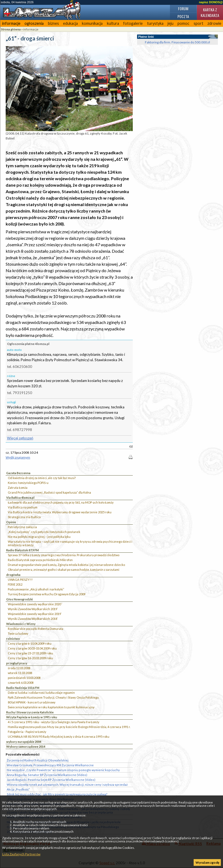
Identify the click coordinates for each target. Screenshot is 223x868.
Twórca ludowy (18, 633)
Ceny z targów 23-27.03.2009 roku (30, 653)
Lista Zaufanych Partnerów (21, 854)
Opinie (11, 522)
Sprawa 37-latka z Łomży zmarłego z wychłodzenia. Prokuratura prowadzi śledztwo (64, 555)
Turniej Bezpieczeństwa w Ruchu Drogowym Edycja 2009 (47, 594)
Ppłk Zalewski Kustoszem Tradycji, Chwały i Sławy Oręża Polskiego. (53, 697)
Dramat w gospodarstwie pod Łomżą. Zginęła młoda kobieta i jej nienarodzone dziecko (66, 565)
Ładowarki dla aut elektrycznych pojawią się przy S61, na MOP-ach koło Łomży (61, 502)
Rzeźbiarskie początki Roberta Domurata (36, 629)
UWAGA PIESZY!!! (20, 580)
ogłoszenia (34, 23)
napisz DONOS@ (211, 2)
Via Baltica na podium (23, 507)
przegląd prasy (17, 663)
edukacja (70, 23)
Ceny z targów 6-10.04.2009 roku (30, 643)
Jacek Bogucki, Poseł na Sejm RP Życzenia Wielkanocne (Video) (51, 780)
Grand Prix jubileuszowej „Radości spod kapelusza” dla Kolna (49, 492)
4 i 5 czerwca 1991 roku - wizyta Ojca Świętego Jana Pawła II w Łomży (54, 722)
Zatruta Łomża (18, 488)
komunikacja (92, 23)
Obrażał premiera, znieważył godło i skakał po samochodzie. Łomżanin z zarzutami (64, 570)
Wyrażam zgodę (207, 862)
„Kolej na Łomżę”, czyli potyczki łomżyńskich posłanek (44, 532)
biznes (53, 23)
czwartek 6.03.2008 (21, 683)
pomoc (183, 23)
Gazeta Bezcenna (18, 473)
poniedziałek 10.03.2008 (24, 678)
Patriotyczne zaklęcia (22, 527)
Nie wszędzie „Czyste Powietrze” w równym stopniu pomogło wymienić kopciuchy (63, 770)
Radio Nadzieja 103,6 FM (23, 688)
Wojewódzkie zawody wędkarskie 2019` (35, 614)
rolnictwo (13, 639)
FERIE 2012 (15, 584)
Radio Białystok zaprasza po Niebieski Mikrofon (40, 560)
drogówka (13, 575)
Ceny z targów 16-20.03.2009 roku (30, 658)
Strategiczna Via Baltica (24, 517)
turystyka (155, 23)
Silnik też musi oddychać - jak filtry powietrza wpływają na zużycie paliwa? (57, 794)
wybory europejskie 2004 (24, 742)
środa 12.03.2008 (19, 668)
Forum (183, 8)
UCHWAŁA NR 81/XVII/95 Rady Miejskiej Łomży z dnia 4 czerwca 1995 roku (59, 737)
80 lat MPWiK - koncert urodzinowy (32, 702)
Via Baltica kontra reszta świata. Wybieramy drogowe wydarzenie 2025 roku (60, 512)
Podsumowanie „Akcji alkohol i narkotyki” (36, 589)
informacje (11, 23)
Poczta (183, 16)
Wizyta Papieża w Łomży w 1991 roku (32, 717)
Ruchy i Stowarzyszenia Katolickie (30, 712)
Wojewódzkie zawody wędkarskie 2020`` (35, 604)
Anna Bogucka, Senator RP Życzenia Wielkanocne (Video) (47, 775)
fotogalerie (133, 23)
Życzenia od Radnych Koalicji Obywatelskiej (38, 760)
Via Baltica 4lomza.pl (20, 498)
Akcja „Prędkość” (18, 789)
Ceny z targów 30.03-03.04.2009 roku (32, 648)
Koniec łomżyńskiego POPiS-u (28, 483)
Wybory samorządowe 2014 (26, 746)
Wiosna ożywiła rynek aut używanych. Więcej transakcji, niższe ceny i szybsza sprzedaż (67, 785)
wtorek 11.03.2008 (20, 673)
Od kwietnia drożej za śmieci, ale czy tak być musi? (42, 478)
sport (198, 23)
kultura (113, 23)
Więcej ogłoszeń (20, 438)
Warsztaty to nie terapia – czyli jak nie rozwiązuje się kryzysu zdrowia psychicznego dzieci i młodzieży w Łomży (70, 543)
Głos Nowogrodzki (20, 599)
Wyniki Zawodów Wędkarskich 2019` (33, 609)
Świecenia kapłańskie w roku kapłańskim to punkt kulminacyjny (51, 707)
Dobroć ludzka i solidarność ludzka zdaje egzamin (41, 693)
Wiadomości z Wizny (21, 624)
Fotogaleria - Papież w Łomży (27, 732)
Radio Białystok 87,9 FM (22, 550)
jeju (170, 23)
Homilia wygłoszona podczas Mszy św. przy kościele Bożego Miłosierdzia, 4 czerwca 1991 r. (69, 727)
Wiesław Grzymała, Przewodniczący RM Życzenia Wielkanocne (50, 765)
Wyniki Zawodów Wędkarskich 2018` (33, 619)
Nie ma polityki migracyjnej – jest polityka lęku (39, 537)
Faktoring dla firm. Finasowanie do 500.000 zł (177, 42)
